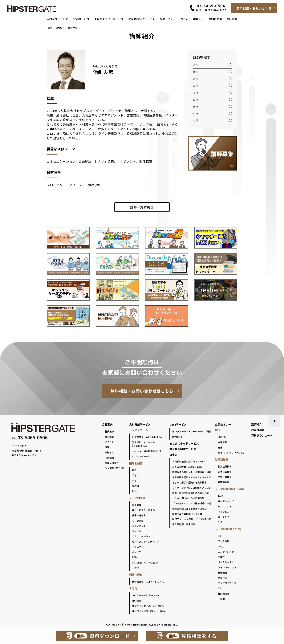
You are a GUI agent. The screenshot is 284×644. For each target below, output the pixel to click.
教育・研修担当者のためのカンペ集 (191, 493)
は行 (196, 100)
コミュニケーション (142, 536)
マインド (137, 531)
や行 (196, 114)
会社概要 (109, 437)
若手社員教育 (225, 472)
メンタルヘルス (226, 562)
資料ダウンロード (262, 435)
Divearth (177, 437)
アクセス (109, 442)
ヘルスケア (138, 547)
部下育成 (137, 505)
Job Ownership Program (145, 595)
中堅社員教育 (225, 477)
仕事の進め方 (139, 515)
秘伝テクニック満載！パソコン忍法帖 (192, 519)
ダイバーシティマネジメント (233, 453)
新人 (134, 470)
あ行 (196, 65)
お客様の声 (215, 19)
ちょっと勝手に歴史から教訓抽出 (189, 482)
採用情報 (109, 458)
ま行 (196, 106)
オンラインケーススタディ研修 (148, 606)
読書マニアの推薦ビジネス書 (187, 514)
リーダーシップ (226, 501)
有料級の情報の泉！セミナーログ (189, 461)
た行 (196, 86)
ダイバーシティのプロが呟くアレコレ (192, 488)
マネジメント (139, 526)
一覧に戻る (142, 207)
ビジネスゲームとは (142, 456)
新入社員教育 (225, 466)
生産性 (221, 557)
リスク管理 (138, 521)
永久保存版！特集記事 (184, 524)
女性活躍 (222, 442)
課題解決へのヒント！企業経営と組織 (192, 472)
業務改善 (222, 573)
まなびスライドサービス (109, 19)
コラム (184, 19)
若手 (134, 475)
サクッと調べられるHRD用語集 (188, 498)
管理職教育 (224, 482)
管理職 (136, 486)
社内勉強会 (224, 593)
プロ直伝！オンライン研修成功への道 (192, 503)
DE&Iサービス (81, 19)
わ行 (196, 120)
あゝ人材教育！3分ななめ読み (188, 467)
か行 (196, 72)
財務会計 (222, 578)
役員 (134, 491)
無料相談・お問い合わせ (254, 8)
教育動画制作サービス (142, 19)
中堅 (134, 481)
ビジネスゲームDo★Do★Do (147, 437)
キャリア (137, 552)
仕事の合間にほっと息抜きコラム (189, 509)
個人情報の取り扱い (115, 468)
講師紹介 (198, 19)
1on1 (221, 496)
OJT (220, 522)
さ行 (196, 79)
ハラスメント (225, 506)
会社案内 (232, 19)
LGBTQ (222, 437)
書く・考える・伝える (144, 510)
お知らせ (109, 452)
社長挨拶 (109, 431)
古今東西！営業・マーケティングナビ (192, 477)
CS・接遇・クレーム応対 (145, 562)
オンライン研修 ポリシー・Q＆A (149, 611)
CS (219, 588)
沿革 (107, 447)
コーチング (224, 517)
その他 (136, 568)
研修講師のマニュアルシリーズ (148, 581)
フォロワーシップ (227, 567)
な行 (196, 93)
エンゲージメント (227, 552)
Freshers (137, 601)
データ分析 (224, 541)
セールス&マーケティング (145, 542)
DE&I (135, 557)
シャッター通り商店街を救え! (147, 451)
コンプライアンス (227, 583)
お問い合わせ (112, 463)
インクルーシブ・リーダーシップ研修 (192, 431)
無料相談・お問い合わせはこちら (142, 391)
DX (219, 536)
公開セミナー (168, 19)
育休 (220, 447)
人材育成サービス (57, 19)
